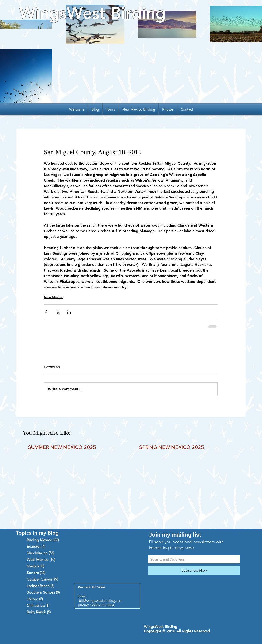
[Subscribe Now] (194, 570)
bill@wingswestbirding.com (101, 601)
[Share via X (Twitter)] (58, 312)
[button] (111, 109)
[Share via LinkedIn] (69, 312)
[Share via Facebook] (46, 312)
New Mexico (54, 297)
